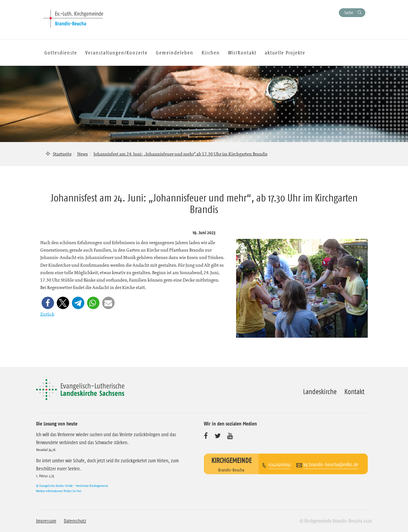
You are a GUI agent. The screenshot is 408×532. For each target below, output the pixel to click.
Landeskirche (320, 392)
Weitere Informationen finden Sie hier (59, 491)
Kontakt (354, 392)
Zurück (47, 314)
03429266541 (280, 465)
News (83, 154)
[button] (48, 303)
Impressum (46, 521)
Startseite (62, 154)
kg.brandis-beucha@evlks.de (331, 465)
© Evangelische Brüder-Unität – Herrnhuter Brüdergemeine (72, 486)
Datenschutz (75, 521)
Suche (349, 13)
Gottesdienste (61, 53)
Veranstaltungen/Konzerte (117, 53)
